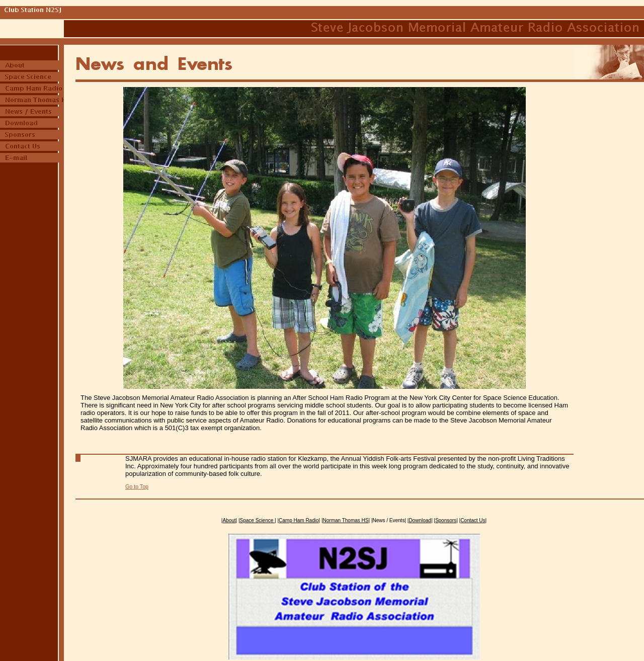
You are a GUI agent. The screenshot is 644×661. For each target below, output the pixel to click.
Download (420, 520)
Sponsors (446, 520)
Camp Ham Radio (299, 520)
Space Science (258, 520)
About (229, 520)
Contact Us (473, 520)
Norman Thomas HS (346, 520)
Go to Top (137, 486)
